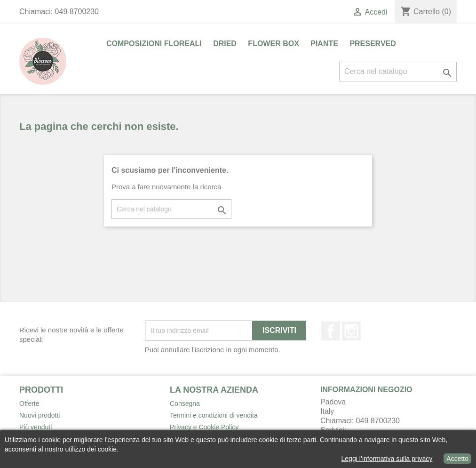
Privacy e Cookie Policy (204, 427)
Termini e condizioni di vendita (214, 415)
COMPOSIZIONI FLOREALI (154, 44)
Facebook (331, 331)
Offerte (29, 403)
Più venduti (36, 427)
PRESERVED (373, 44)
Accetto (457, 459)
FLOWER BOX (273, 44)
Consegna (185, 403)
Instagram (351, 331)
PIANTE (324, 44)
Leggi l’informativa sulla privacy (387, 459)
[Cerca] (398, 72)
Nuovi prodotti (40, 415)
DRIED (225, 44)
